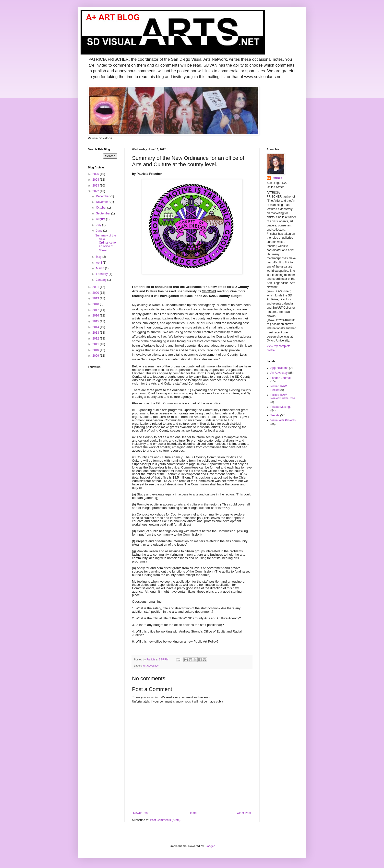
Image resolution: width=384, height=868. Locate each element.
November (103, 202)
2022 (96, 191)
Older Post (244, 813)
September (104, 213)
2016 (96, 316)
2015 (96, 321)
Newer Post (141, 813)
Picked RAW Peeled (279, 388)
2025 (96, 174)
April (99, 263)
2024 (96, 180)
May (99, 257)
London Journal (281, 378)
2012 (96, 339)
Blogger (210, 846)
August (101, 219)
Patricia (277, 178)
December (103, 196)
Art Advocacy (151, 666)
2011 (96, 344)
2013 (96, 333)
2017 (96, 310)
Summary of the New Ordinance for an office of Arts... (106, 243)
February (102, 274)
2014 (96, 327)
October (102, 208)
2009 (96, 356)
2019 (96, 298)
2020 (96, 293)
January (102, 280)
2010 (96, 350)
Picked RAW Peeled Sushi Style (283, 397)
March (101, 268)
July (99, 225)
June (100, 231)
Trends (275, 415)
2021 (96, 287)
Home (193, 813)
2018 (96, 304)
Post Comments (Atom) (165, 820)
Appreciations (279, 368)
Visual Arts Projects (283, 420)
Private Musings (281, 407)
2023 (96, 186)
